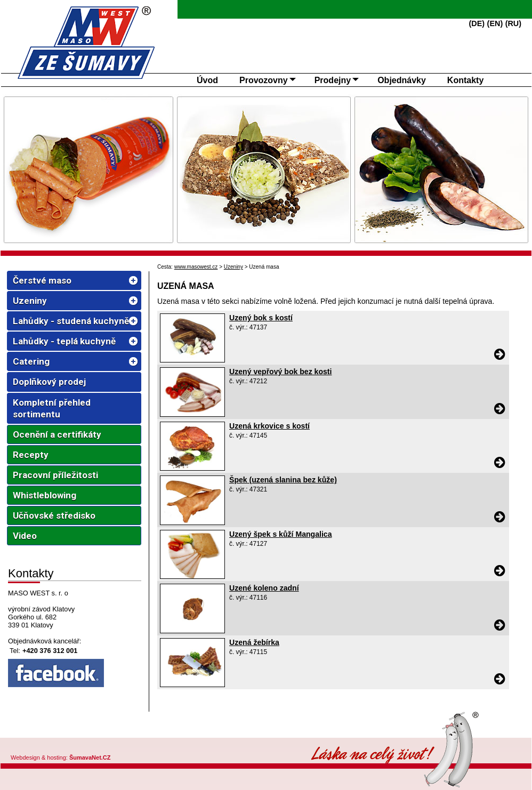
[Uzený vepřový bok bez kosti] (192, 414)
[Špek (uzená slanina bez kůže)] (192, 522)
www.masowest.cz (196, 267)
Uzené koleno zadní (264, 588)
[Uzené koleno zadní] (192, 631)
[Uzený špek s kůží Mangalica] (192, 576)
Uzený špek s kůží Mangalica (280, 534)
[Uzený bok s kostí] (192, 360)
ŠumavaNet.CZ (90, 757)
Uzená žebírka (254, 642)
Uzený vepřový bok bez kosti (280, 372)
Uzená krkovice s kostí (269, 426)
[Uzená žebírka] (192, 684)
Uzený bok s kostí (261, 318)
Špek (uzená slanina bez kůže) (283, 480)
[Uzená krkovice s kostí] (192, 468)
